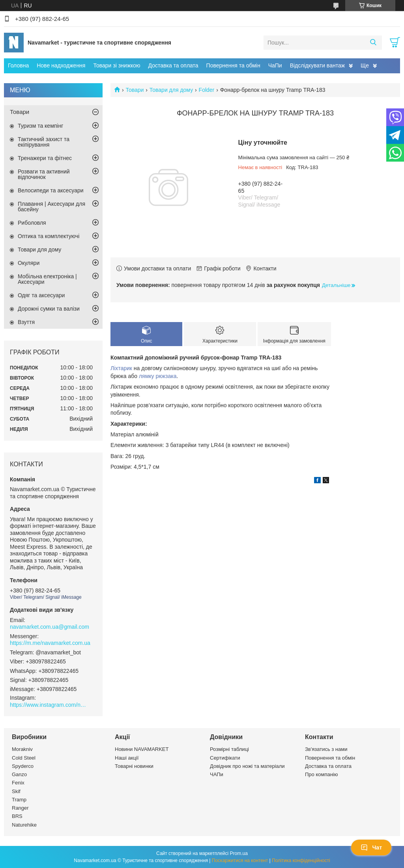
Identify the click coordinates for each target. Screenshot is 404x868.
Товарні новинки (134, 766)
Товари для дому (171, 90)
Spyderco (23, 766)
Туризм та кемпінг (40, 126)
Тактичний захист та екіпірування (44, 142)
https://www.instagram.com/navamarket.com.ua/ (49, 705)
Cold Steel (24, 758)
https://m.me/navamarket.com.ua (50, 643)
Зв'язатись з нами (326, 749)
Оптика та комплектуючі (49, 236)
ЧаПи (275, 65)
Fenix (18, 783)
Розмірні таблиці (229, 749)
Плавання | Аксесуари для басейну (51, 207)
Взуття (26, 322)
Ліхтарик (121, 368)
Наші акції (127, 758)
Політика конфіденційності (301, 861)
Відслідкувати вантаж (317, 65)
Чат (371, 848)
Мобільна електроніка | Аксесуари (47, 279)
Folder (207, 90)
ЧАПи (217, 774)
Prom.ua (239, 853)
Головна (18, 65)
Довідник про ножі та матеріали (247, 766)
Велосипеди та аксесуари (51, 190)
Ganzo (19, 774)
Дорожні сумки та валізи (49, 309)
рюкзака (166, 376)
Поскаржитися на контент (240, 861)
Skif (16, 791)
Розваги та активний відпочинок (44, 174)
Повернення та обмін (233, 65)
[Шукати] (373, 43)
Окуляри (29, 263)
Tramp (19, 800)
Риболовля (32, 223)
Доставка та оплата (173, 65)
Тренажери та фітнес (45, 158)
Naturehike (24, 825)
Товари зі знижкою (117, 65)
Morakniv (22, 749)
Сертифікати (225, 758)
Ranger (20, 808)
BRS (17, 816)
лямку (147, 376)
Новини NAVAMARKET (142, 749)
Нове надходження (61, 65)
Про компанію (322, 774)
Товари (135, 90)
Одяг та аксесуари (41, 295)
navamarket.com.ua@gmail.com (50, 627)
